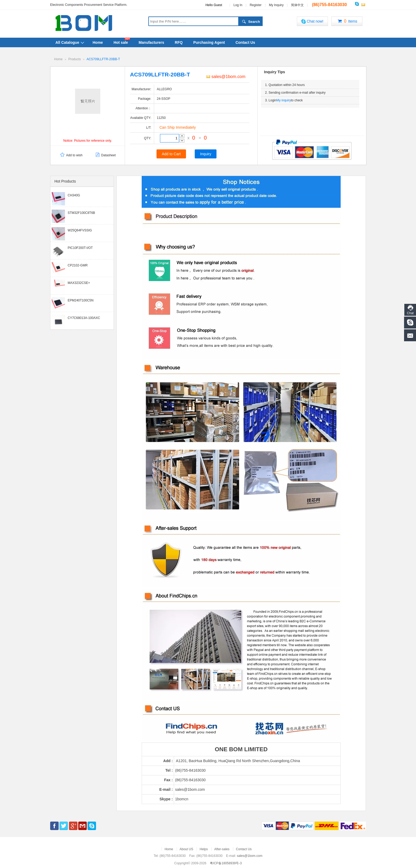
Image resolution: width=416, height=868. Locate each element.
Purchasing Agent (209, 42)
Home (98, 42)
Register (256, 5)
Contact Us (245, 42)
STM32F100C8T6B (81, 213)
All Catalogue (67, 42)
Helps (204, 849)
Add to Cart (171, 154)
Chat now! (312, 21)
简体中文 (297, 5)
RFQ (179, 42)
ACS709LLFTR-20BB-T (103, 59)
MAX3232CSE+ (79, 283)
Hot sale (121, 42)
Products (74, 59)
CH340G (74, 195)
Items (347, 21)
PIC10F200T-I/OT (80, 248)
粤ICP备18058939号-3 (226, 863)
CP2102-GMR (78, 265)
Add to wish (71, 155)
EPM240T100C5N (81, 300)
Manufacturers (151, 42)
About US (186, 849)
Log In (238, 5)
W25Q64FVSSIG (80, 230)
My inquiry (284, 100)
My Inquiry (276, 5)
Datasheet (105, 155)
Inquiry (206, 154)
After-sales (222, 849)
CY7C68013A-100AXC (84, 318)
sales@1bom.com (226, 76)
